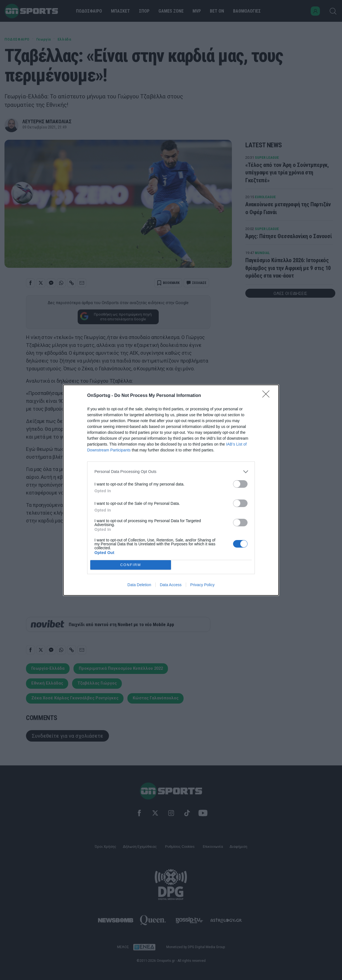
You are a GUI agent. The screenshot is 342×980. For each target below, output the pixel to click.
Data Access (171, 585)
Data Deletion (139, 585)
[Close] (268, 396)
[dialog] (171, 490)
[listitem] (171, 472)
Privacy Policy (202, 585)
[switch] (240, 484)
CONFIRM (131, 565)
